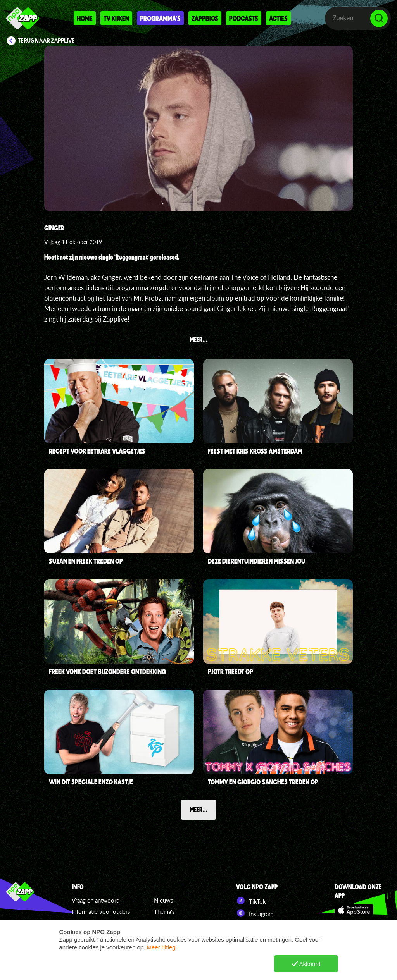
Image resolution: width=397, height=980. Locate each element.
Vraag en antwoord (96, 900)
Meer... (198, 809)
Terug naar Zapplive (47, 41)
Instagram (255, 913)
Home (85, 18)
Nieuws (164, 900)
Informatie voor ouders (101, 911)
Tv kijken (116, 18)
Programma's (160, 18)
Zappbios (205, 18)
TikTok (251, 901)
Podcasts (244, 18)
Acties (278, 18)
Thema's (164, 911)
